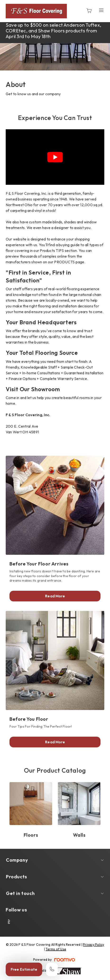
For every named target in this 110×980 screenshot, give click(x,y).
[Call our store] (52, 969)
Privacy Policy (94, 945)
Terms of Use (56, 949)
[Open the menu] (101, 10)
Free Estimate (24, 969)
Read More (55, 596)
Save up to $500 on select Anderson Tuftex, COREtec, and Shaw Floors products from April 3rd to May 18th (53, 31)
